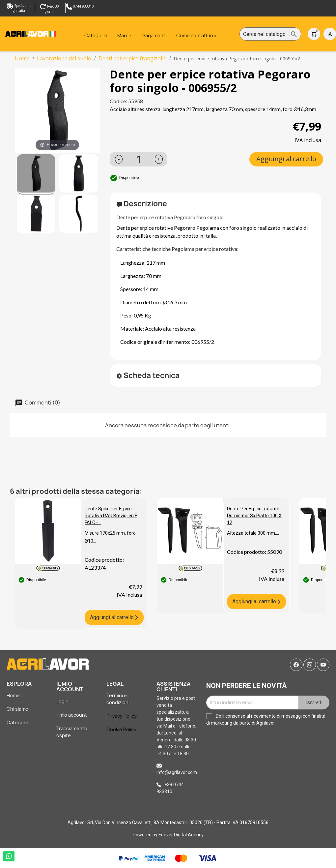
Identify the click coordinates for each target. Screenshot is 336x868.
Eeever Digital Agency (181, 835)
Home (13, 695)
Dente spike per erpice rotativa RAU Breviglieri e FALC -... (111, 516)
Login (62, 701)
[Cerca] (270, 34)
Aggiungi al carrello (286, 159)
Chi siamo (17, 709)
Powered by (146, 835)
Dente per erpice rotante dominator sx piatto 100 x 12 (254, 516)
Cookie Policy (121, 729)
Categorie (18, 722)
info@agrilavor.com (177, 772)
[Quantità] (139, 159)
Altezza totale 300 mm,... (253, 533)
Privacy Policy (122, 716)
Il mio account (72, 715)
